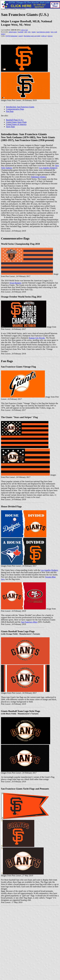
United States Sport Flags (16, 122)
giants (34, 32)
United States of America (16, 124)
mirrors (50, 36)
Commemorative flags (15, 109)
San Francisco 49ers (29, 622)
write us (44, 36)
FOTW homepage (11, 36)
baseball (21, 32)
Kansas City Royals (37, 338)
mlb (26, 32)
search (21, 36)
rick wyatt (24, 30)
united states (13, 32)
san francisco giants (43, 32)
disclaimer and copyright (32, 36)
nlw (29, 32)
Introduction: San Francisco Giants (20, 107)
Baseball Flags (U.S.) (15, 120)
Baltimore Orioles (39, 177)
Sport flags (10, 127)
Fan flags (10, 111)
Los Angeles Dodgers (48, 168)
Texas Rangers (15, 283)
